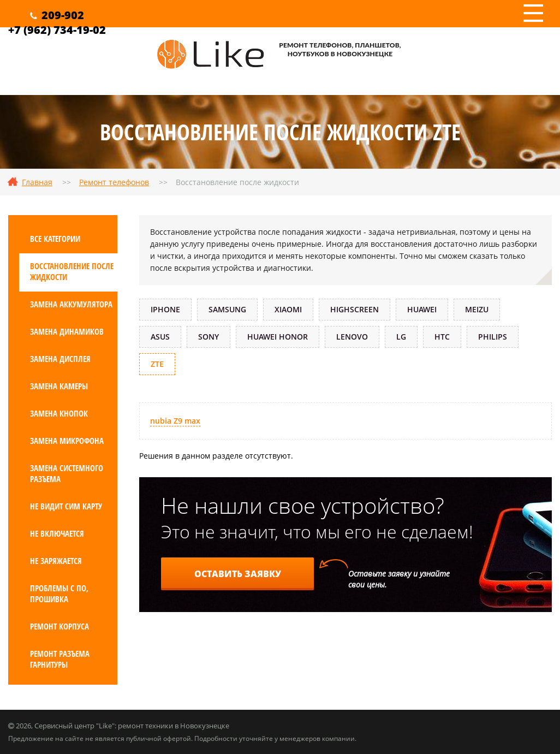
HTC (442, 337)
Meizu (477, 309)
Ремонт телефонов (114, 182)
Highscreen (355, 309)
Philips (493, 337)
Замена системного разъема (67, 473)
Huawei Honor (278, 337)
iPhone (165, 309)
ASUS (160, 337)
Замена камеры (59, 386)
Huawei (422, 309)
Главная (37, 182)
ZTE (157, 364)
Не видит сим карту (66, 506)
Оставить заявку (238, 574)
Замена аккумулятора (71, 304)
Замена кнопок (59, 413)
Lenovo (352, 337)
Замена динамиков (67, 331)
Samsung (227, 309)
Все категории (55, 239)
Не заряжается (56, 561)
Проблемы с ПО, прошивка (59, 593)
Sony (208, 337)
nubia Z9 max (175, 421)
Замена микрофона (67, 441)
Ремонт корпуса (59, 626)
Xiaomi (288, 309)
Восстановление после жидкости (72, 271)
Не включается (57, 533)
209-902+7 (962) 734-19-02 (57, 22)
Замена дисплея (60, 359)
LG (401, 337)
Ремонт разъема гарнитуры (60, 659)
